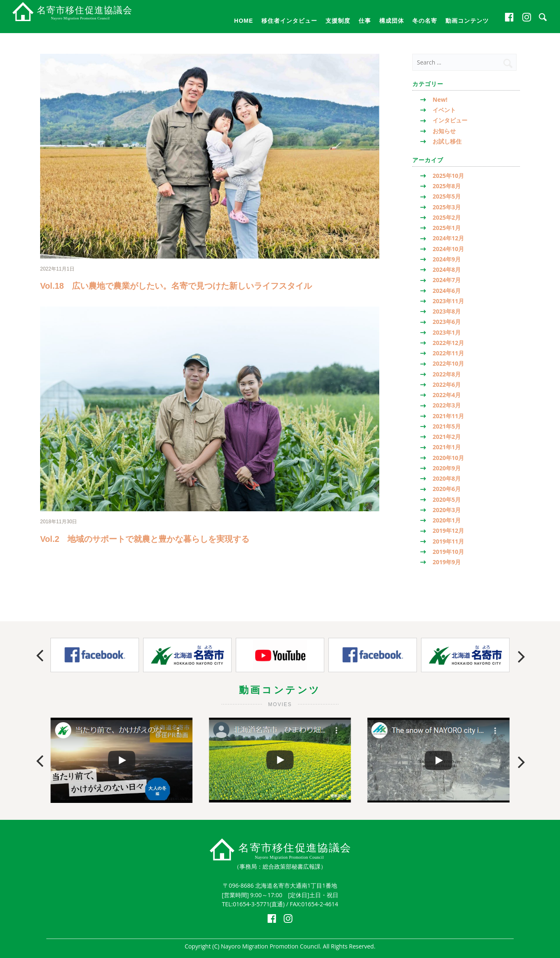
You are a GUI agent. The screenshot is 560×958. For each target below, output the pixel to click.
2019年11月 (448, 541)
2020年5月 (447, 499)
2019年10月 (448, 552)
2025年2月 (447, 217)
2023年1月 (447, 332)
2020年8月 (447, 478)
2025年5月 (447, 196)
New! (440, 99)
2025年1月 (447, 228)
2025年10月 (448, 176)
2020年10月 (448, 458)
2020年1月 (447, 520)
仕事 (365, 21)
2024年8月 (447, 269)
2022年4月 (447, 395)
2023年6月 (447, 322)
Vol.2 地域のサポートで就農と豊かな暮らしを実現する (145, 539)
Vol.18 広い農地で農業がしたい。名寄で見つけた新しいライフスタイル (176, 286)
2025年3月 (447, 207)
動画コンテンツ (467, 21)
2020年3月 (447, 510)
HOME (244, 21)
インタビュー (450, 120)
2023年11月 (448, 301)
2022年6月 (447, 384)
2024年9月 (447, 259)
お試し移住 (447, 141)
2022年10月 (448, 363)
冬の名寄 (425, 21)
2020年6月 (447, 489)
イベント (444, 110)
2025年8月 (447, 186)
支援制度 (338, 21)
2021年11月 (448, 416)
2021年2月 (447, 437)
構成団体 (392, 21)
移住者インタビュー (289, 21)
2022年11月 (448, 353)
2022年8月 (447, 374)
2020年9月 (447, 468)
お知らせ (444, 131)
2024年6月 (447, 291)
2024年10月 (448, 249)
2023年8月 (447, 311)
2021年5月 (447, 426)
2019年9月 (447, 562)
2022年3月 (447, 405)
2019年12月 (448, 530)
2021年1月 (447, 447)
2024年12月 (448, 238)
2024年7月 (447, 280)
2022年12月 (448, 343)
